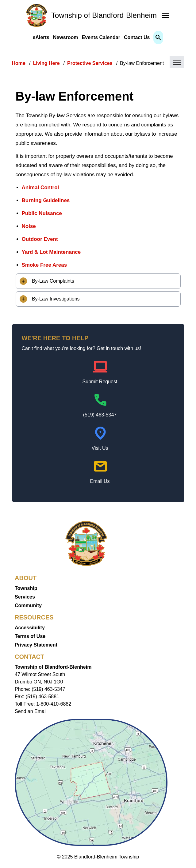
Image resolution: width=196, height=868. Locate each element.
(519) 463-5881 (42, 697)
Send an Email (31, 711)
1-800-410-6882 (54, 704)
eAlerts (41, 37)
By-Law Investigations (55, 299)
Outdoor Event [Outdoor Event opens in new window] (40, 239)
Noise (29, 226)
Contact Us (137, 37)
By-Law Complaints (52, 281)
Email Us (100, 481)
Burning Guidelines (46, 200)
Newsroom (66, 37)
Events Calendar (101, 37)
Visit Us (100, 448)
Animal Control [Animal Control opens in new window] (40, 187)
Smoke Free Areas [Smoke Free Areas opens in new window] (44, 265)
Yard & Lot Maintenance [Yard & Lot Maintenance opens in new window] (51, 252)
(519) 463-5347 (100, 415)
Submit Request (100, 382)
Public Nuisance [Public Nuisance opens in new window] (42, 213)
